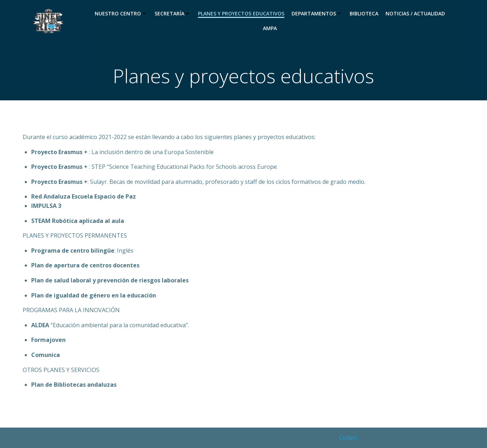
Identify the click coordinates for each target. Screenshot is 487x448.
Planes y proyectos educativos (241, 13)
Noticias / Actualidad (415, 13)
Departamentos (317, 13)
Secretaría (173, 13)
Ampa (270, 28)
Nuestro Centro (121, 13)
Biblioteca (364, 13)
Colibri (348, 438)
